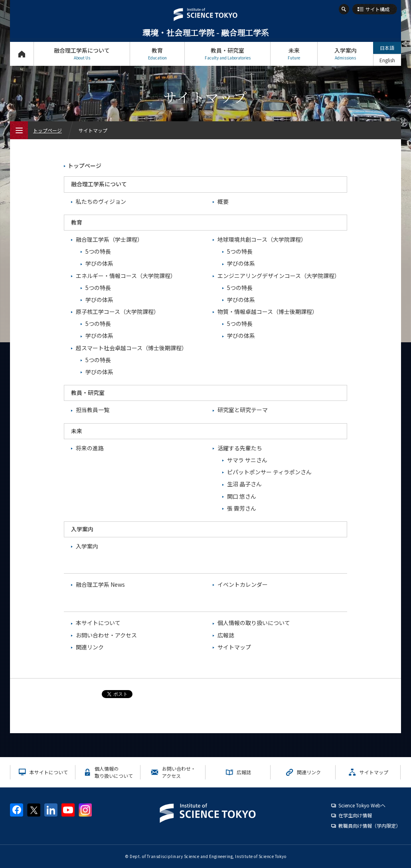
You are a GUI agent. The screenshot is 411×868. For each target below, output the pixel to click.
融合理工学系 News (100, 584)
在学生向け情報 (355, 815)
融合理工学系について (82, 54)
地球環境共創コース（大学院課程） (262, 239)
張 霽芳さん (242, 508)
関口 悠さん (242, 496)
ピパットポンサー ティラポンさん (269, 472)
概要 (223, 201)
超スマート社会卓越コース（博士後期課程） (131, 348)
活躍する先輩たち (240, 448)
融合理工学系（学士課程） (109, 239)
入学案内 (345, 54)
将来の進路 (90, 448)
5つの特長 (98, 251)
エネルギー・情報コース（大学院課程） (126, 276)
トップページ (22, 54)
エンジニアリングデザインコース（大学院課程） (279, 276)
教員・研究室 (227, 54)
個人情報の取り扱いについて (254, 623)
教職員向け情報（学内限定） (370, 826)
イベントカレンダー (243, 584)
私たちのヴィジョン (101, 201)
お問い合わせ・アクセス (106, 635)
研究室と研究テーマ (243, 410)
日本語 (387, 48)
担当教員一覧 (93, 410)
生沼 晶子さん (244, 484)
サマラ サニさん (247, 460)
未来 (294, 54)
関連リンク (90, 647)
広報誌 (226, 635)
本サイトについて (98, 623)
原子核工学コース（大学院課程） (118, 312)
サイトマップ (234, 647)
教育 (157, 54)
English (387, 60)
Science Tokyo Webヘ (362, 805)
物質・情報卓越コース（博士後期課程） (268, 312)
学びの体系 (99, 263)
